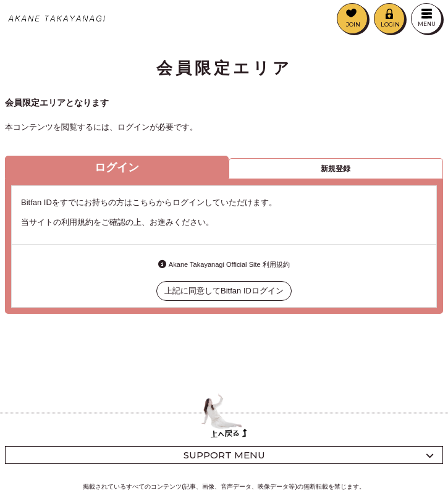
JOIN (353, 24)
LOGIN (390, 24)
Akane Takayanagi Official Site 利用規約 (229, 264)
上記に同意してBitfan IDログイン (224, 291)
